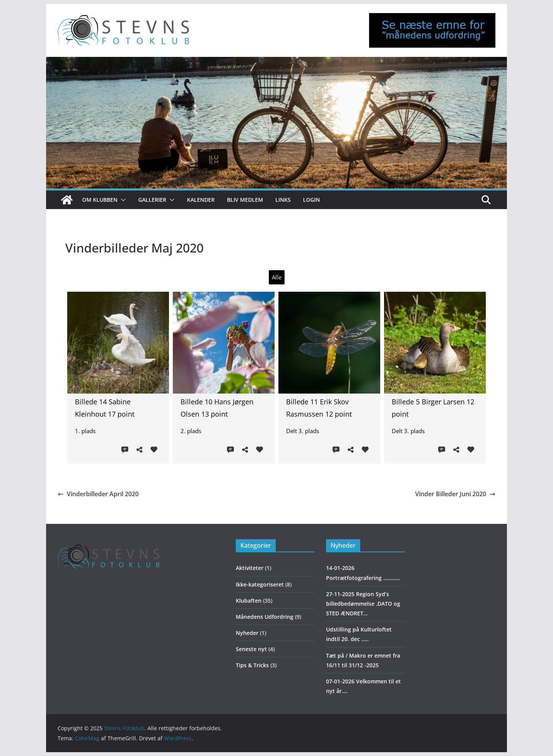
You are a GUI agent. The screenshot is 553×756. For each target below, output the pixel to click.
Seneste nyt (251, 649)
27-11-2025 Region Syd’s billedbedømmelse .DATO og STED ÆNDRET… (363, 604)
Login (311, 200)
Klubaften (249, 601)
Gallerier (152, 200)
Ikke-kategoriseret (260, 584)
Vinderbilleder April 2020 (98, 494)
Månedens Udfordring (265, 617)
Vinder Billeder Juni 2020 (455, 494)
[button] (122, 200)
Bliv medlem (245, 200)
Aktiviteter (250, 568)
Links (283, 200)
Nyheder (247, 633)
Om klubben (100, 200)
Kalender (201, 200)
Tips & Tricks (252, 665)
